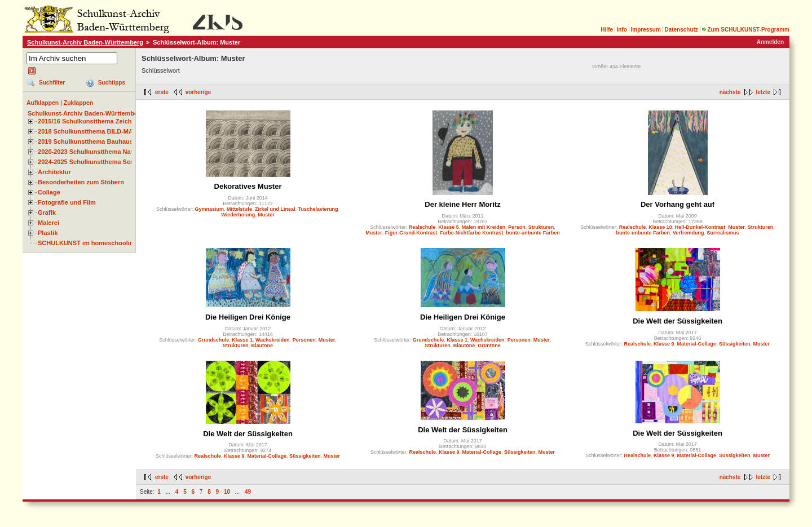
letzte (763, 92)
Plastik (48, 233)
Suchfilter (52, 83)
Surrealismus (723, 233)
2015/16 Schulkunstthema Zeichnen (90, 121)
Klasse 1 (242, 340)
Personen (304, 340)
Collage (49, 192)
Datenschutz (681, 30)
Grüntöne (489, 346)
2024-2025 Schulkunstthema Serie (88, 162)
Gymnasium (210, 209)
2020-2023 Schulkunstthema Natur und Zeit (101, 152)
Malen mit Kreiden (484, 227)
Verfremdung (689, 233)
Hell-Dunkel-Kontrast (700, 227)
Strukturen (541, 227)
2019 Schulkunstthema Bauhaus (85, 141)
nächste (730, 92)
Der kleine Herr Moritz (462, 204)
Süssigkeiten (735, 344)
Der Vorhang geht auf (678, 204)
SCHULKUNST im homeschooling (87, 243)
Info (622, 30)
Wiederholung (238, 215)
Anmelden (770, 42)
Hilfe (607, 30)
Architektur (54, 172)
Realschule (422, 227)
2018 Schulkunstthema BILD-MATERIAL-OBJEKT (110, 131)
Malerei (48, 223)
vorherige (198, 92)
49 (248, 492)
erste (162, 92)
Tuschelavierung (318, 209)
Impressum (645, 30)
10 (227, 492)
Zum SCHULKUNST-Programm (745, 30)
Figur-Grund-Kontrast (411, 233)
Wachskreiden (273, 340)
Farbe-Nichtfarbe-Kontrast (471, 233)
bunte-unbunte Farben (533, 233)
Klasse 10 (660, 227)
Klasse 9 (664, 344)
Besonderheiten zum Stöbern (81, 182)
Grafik (47, 212)
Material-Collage (697, 344)
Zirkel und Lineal (275, 209)
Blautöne (262, 346)
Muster (266, 215)
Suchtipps (112, 83)
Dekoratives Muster (248, 186)
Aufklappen (43, 103)
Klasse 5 (449, 227)
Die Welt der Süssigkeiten (678, 321)
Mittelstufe (239, 209)
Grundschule (214, 340)
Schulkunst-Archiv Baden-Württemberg (85, 42)
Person (517, 227)
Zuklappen (79, 103)
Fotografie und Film (67, 202)
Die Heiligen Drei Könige (248, 317)
